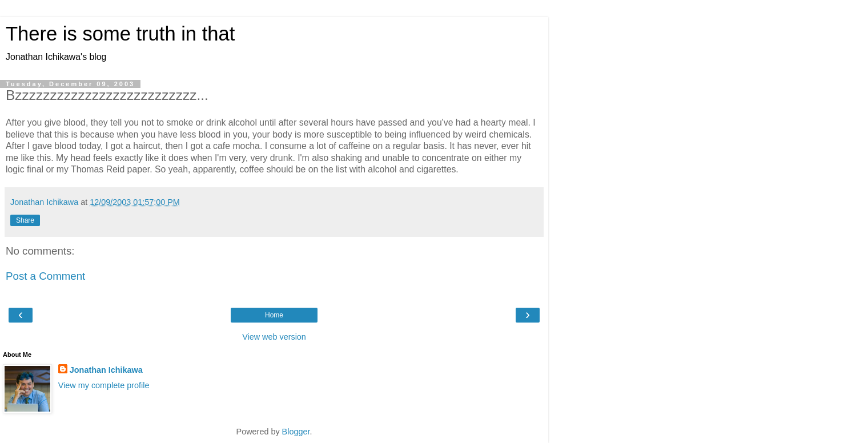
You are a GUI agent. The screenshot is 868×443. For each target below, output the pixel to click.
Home (274, 315)
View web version (274, 337)
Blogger (296, 432)
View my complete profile (104, 385)
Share (25, 220)
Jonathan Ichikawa (106, 370)
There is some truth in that (120, 34)
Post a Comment (45, 276)
